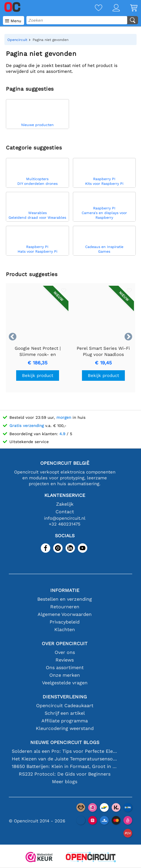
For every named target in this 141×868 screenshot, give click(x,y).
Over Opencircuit (65, 644)
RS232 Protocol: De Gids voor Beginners (65, 774)
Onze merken (65, 675)
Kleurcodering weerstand (65, 728)
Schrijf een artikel (65, 713)
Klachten (65, 630)
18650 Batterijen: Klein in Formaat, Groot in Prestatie (65, 766)
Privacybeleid (65, 622)
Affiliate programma (65, 721)
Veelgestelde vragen (65, 683)
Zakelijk (65, 504)
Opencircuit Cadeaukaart (65, 706)
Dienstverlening (65, 697)
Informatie (65, 590)
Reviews (65, 660)
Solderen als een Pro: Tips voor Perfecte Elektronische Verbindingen (65, 751)
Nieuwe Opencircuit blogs (65, 742)
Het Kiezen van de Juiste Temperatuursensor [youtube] (65, 759)
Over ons (65, 652)
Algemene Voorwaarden (65, 614)
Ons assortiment (65, 668)
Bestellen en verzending (65, 599)
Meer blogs (65, 782)
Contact (65, 512)
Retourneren (65, 607)
